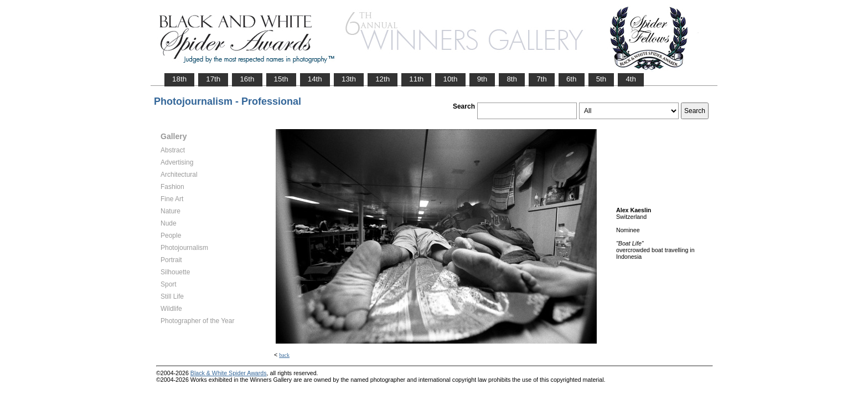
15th (281, 79)
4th (631, 79)
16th (247, 79)
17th (213, 79)
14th (315, 79)
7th (542, 79)
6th (572, 79)
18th (179, 79)
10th (450, 79)
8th (512, 79)
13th (349, 79)
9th (482, 79)
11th (416, 79)
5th (601, 79)
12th (383, 79)
